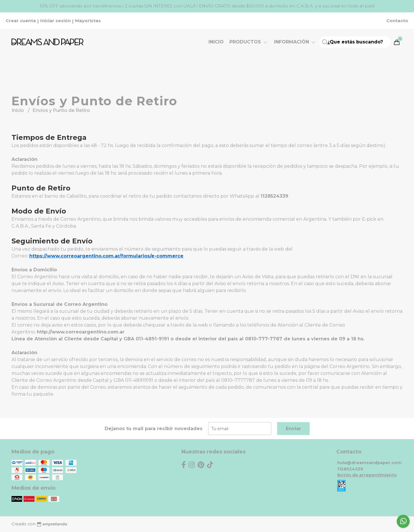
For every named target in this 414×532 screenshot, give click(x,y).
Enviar (293, 429)
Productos (249, 42)
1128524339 (350, 469)
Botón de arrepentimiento (367, 475)
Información (295, 42)
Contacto (397, 21)
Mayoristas (88, 21)
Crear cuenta (21, 21)
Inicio (216, 42)
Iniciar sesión (55, 21)
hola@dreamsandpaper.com (369, 463)
